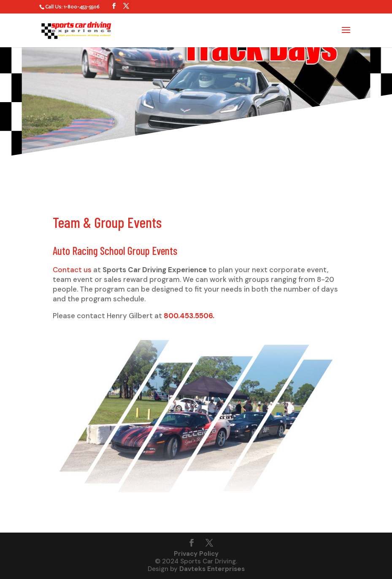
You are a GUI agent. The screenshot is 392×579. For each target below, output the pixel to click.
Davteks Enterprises (212, 569)
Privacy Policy (196, 554)
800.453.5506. (189, 316)
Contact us (72, 270)
